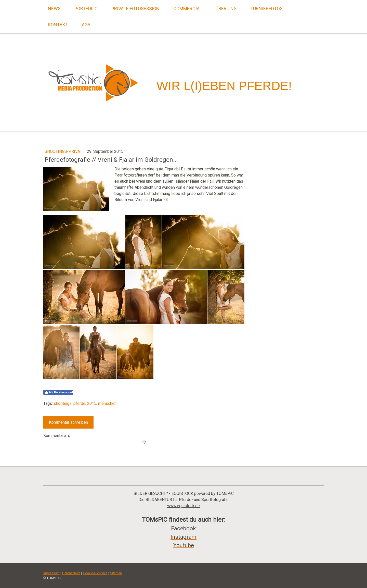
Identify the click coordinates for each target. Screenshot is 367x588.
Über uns (226, 9)
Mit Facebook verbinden (63, 392)
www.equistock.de (183, 506)
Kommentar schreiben (68, 422)
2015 (92, 403)
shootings (63, 403)
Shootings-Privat (64, 151)
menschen (107, 403)
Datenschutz (71, 573)
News (54, 9)
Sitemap (116, 573)
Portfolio (86, 9)
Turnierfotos (266, 9)
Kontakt (58, 25)
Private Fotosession (135, 9)
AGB (86, 25)
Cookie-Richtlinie (95, 573)
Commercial (188, 9)
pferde (79, 403)
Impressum (51, 573)
